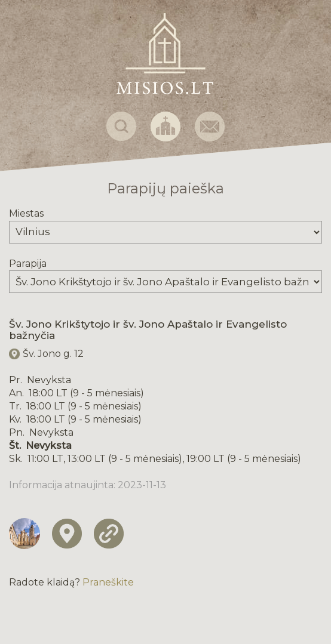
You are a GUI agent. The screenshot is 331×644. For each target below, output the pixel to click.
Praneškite (108, 582)
